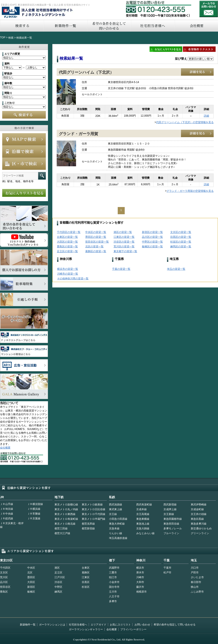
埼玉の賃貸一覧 (176, 269)
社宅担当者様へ (78, 625)
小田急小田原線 (118, 519)
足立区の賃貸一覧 (67, 251)
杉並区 (86, 587)
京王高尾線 (143, 514)
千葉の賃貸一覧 (121, 269)
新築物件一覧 (65, 26)
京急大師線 (143, 528)
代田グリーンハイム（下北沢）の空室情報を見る (185, 122)
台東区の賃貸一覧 (67, 237)
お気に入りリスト (120, 625)
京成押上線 (170, 509)
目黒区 (86, 582)
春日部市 (196, 582)
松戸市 (167, 573)
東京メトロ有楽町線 (66, 519)
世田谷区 (5, 587)
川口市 (195, 568)
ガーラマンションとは (52, 625)
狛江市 (113, 577)
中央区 (31, 568)
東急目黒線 (197, 519)
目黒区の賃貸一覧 (181, 237)
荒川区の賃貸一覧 (124, 246)
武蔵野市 (114, 568)
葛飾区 (86, 573)
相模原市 (141, 592)
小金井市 (114, 582)
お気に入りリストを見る (24, 193)
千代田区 (5, 568)
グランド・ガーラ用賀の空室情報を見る (190, 191)
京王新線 (169, 514)
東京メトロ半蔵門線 (94, 519)
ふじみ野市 (197, 592)
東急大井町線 (117, 524)
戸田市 (195, 573)
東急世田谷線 (171, 524)
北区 (30, 573)
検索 (11, 38)
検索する (22, 26)
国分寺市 (114, 587)
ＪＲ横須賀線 (35, 504)
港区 (57, 568)
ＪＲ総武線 (7, 518)
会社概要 (5, 448)
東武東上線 (116, 509)
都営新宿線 (88, 528)
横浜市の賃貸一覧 (68, 269)
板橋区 (31, 592)
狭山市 (195, 587)
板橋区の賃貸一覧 (152, 246)
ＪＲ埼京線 (7, 509)
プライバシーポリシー (133, 629)
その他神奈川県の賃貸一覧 (73, 279)
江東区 (86, 577)
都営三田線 (61, 528)
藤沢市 (140, 587)
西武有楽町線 (144, 505)
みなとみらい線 (145, 533)
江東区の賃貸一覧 (124, 237)
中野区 (58, 587)
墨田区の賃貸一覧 (96, 237)
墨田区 (31, 577)
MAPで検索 (24, 139)
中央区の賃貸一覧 (96, 232)
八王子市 (114, 596)
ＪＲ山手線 (7, 504)
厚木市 (140, 573)
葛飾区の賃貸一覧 (96, 251)
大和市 (140, 582)
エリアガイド (99, 625)
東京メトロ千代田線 (94, 514)
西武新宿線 (170, 505)
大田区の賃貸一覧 (67, 242)
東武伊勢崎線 (199, 505)
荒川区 (4, 577)
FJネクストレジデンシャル (37, 13)
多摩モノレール (173, 528)
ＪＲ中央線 (7, 514)
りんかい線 (116, 533)
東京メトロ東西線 (65, 514)
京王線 (113, 514)
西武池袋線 (116, 505)
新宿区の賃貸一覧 (152, 232)
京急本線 (114, 528)
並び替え (181, 59)
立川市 (113, 592)
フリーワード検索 (42, 176)
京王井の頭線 (199, 514)
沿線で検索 (24, 151)
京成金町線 (197, 509)
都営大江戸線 (62, 533)
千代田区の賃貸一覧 (69, 232)
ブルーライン (171, 533)
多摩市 (113, 601)
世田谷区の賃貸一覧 (97, 242)
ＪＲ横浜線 (34, 509)
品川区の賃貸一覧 (152, 237)
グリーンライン (200, 533)
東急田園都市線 (173, 519)
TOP (3, 37)
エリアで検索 (24, 164)
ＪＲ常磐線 (34, 514)
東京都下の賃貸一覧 (125, 251)
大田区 (31, 582)
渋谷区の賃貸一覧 (124, 242)
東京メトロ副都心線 (66, 505)
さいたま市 (197, 577)
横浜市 (140, 568)
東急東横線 (143, 519)
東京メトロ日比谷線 (94, 509)
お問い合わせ (209, 9)
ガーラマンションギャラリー (86, 629)
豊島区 (4, 592)
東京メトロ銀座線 (92, 505)
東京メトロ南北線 (65, 524)
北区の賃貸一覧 (94, 246)
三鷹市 (113, 573)
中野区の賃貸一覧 (152, 242)
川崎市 (140, 577)
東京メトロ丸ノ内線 (66, 509)
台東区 (86, 568)
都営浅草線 (88, 524)
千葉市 (167, 568)
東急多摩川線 (199, 524)
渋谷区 (58, 582)
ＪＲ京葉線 (34, 518)
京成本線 (141, 509)
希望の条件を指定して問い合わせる (109, 26)
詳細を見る (197, 72)
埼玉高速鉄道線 (118, 538)
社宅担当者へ (153, 26)
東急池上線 (143, 524)
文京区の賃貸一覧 (181, 232)
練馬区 (58, 592)
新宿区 (31, 587)
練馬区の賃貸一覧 (181, 246)
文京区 (4, 573)
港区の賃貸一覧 (123, 232)
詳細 (206, 116)
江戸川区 (60, 577)
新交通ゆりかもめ (201, 528)
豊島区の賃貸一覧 (67, 246)
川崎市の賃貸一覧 (68, 274)
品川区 (4, 582)
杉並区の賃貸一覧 (181, 242)
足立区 (58, 573)
